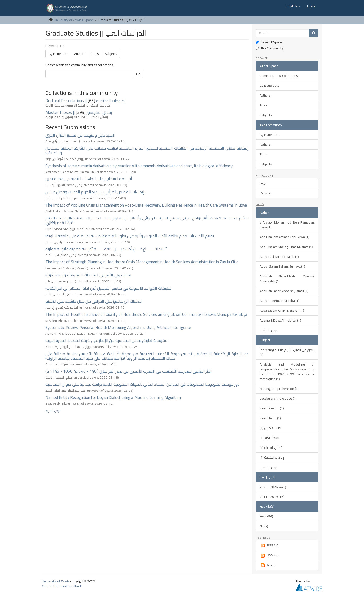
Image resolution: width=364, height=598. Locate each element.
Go (138, 74)
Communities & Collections (279, 76)
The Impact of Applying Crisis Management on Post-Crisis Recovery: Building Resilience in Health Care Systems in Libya (146, 205)
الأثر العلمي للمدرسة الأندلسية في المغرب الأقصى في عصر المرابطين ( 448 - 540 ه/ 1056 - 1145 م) (129, 371)
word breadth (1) (272, 408)
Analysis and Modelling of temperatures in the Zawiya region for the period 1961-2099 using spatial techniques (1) (287, 372)
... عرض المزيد (269, 330)
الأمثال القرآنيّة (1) (271, 448)
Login (263, 183)
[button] (293, 6)
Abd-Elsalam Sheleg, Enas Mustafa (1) (286, 247)
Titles (95, 54)
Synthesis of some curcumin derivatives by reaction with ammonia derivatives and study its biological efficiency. (139, 166)
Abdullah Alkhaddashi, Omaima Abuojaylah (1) (287, 279)
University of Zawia (56, 581)
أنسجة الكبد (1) (270, 438)
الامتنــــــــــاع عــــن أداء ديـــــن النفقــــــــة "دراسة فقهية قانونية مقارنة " (106, 249)
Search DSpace (269, 42)
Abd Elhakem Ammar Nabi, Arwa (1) (284, 237)
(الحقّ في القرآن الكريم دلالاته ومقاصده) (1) (287, 352)
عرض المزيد (53, 411)
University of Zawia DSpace (74, 20)
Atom (267, 565)
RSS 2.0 (269, 555)
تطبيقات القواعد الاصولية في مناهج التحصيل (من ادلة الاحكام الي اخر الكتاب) (108, 288)
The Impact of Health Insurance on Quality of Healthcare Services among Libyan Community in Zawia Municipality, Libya (146, 314)
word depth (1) (270, 418)
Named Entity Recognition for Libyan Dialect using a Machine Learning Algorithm (113, 397)
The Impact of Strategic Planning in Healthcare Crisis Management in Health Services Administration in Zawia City (142, 262)
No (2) (264, 526)
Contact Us (50, 586)
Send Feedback (71, 586)
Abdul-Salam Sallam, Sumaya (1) (282, 266)
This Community (269, 48)
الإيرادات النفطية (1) (273, 457)
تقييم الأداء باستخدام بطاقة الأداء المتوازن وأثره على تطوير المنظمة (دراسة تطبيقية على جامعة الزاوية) (130, 236)
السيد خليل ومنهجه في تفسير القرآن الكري (80, 135)
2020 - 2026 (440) (273, 487)
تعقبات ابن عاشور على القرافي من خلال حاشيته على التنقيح (94, 301)
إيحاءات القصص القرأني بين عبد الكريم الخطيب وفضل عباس (95, 192)
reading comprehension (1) (279, 389)
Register (266, 193)
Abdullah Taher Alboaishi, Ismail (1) (284, 291)
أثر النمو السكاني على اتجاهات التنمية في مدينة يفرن (89, 179)
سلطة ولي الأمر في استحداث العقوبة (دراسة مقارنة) (88, 275)
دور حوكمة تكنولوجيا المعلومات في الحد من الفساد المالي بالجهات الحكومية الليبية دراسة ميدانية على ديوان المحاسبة (142, 384)
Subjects (111, 54)
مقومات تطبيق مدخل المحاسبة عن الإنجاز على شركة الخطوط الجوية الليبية (106, 340)
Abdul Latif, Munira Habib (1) (279, 257)
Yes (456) (266, 516)
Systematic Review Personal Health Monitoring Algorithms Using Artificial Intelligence (118, 328)
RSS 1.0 (269, 545)
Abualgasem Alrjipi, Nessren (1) (282, 310)
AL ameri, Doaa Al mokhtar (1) (280, 320)
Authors (80, 54)
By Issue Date (58, 54)
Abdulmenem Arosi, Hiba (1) (279, 301)
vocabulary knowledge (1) (278, 398)
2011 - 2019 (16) (272, 497)
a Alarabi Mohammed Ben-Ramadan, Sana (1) (287, 225)
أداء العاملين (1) (270, 428)
